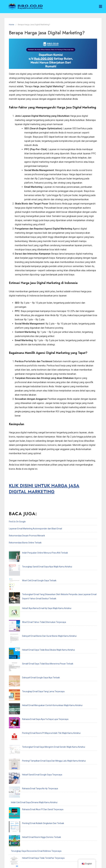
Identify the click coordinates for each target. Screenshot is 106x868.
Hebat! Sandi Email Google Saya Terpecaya (31, 669)
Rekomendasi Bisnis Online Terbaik (25, 543)
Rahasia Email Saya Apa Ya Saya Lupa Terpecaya (34, 641)
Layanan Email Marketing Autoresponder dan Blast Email (35, 529)
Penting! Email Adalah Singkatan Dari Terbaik (32, 697)
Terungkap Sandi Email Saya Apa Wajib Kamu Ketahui (36, 560)
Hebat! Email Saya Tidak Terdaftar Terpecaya (32, 718)
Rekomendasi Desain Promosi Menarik (27, 536)
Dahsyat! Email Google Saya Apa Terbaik (30, 620)
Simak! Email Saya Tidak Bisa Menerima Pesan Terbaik (37, 613)
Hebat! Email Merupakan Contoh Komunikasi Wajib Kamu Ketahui (41, 634)
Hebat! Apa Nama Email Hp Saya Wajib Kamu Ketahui (36, 585)
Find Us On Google (17, 522)
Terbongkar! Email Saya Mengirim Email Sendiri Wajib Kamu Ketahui (42, 655)
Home (11, 25)
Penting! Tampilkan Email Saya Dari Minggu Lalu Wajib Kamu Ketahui (43, 662)
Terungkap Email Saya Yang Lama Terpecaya (32, 627)
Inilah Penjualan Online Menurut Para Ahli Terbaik (34, 553)
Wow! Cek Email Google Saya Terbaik (28, 567)
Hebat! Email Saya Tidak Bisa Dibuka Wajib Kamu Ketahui (37, 606)
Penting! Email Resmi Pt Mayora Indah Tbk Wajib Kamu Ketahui (40, 648)
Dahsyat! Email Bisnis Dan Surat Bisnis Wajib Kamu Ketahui (38, 599)
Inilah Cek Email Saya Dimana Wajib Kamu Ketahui (34, 683)
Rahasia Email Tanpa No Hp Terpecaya (29, 676)
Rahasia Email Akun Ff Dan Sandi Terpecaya (32, 690)
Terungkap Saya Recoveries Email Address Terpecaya (36, 711)
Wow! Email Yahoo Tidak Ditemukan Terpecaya (33, 592)
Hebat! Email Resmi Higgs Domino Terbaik (30, 704)
